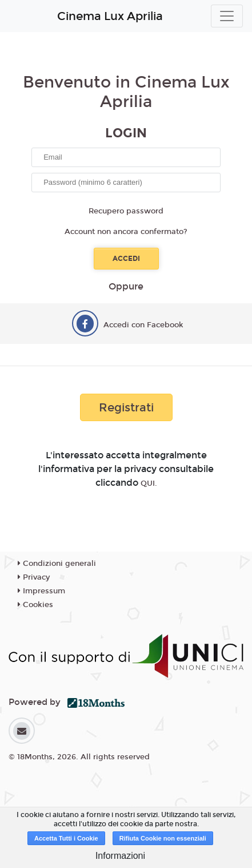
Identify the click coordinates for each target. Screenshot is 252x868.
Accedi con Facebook (143, 325)
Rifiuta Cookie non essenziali (163, 838)
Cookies (35, 605)
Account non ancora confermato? (126, 232)
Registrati (126, 407)
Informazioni (120, 856)
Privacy (34, 577)
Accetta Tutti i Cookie (66, 838)
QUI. (149, 483)
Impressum (41, 591)
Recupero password (126, 211)
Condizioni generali (57, 564)
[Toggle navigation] (227, 16)
